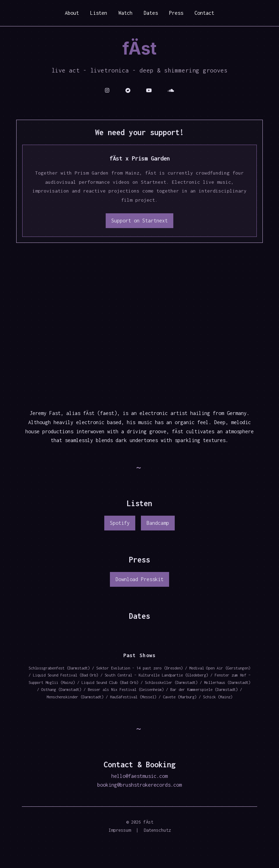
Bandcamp (158, 523)
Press (176, 13)
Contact (204, 13)
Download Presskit (139, 579)
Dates (151, 13)
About (72, 13)
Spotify (120, 523)
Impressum (120, 830)
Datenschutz (157, 830)
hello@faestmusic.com (139, 776)
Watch (125, 13)
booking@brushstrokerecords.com (139, 785)
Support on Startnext (139, 221)
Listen (99, 13)
